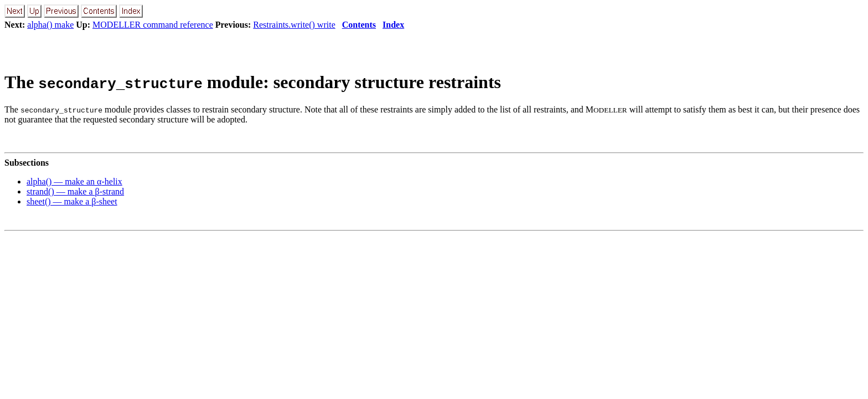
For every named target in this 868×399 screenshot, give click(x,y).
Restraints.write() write (294, 25)
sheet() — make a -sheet (72, 201)
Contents (359, 25)
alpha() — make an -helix (74, 181)
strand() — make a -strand (75, 191)
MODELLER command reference (153, 25)
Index (393, 25)
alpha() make (50, 25)
